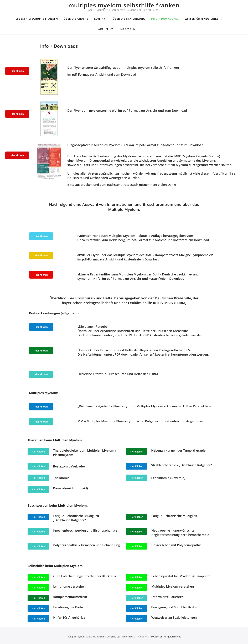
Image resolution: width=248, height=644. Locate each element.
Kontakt (100, 19)
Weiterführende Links (202, 19)
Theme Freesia (128, 637)
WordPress (143, 637)
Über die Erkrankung (129, 19)
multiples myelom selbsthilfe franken (124, 5)
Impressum (128, 29)
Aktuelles (106, 29)
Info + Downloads (165, 19)
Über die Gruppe (76, 19)
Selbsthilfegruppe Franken (37, 19)
